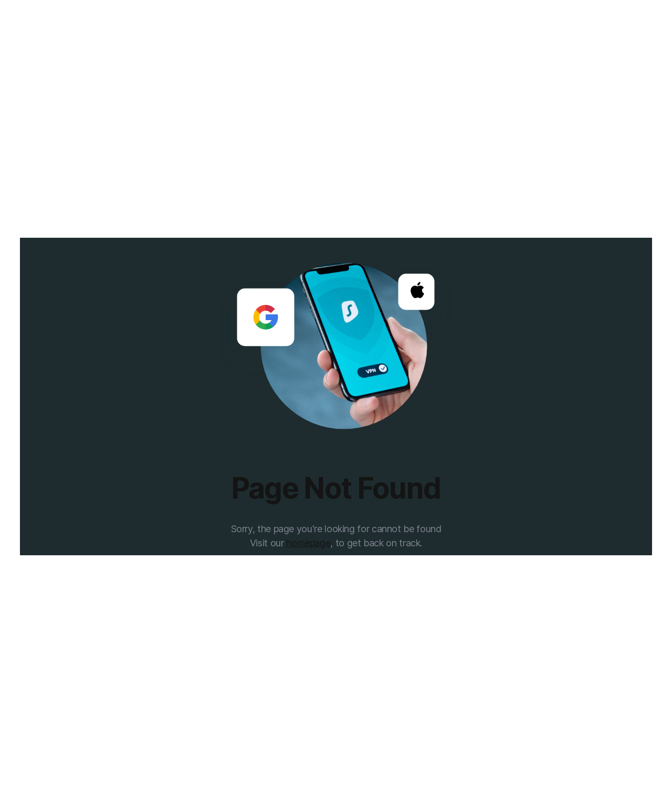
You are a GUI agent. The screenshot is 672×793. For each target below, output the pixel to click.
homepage (308, 543)
